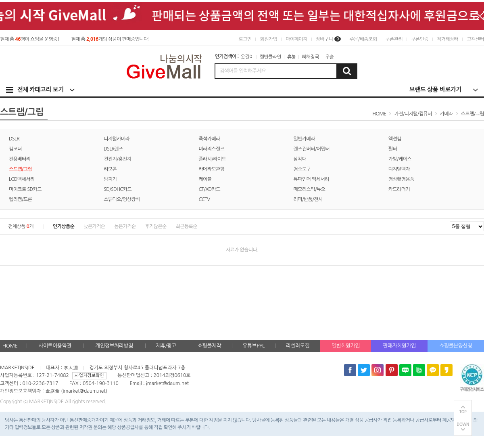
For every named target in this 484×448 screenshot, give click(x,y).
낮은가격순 (94, 226)
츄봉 (291, 57)
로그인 (245, 39)
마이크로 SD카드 (25, 189)
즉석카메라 (209, 139)
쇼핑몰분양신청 (456, 346)
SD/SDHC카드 (118, 189)
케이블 (205, 179)
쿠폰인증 (420, 39)
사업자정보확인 (89, 376)
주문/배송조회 (363, 39)
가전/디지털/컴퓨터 (413, 114)
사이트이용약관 (55, 346)
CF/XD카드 (209, 189)
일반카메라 (304, 139)
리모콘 (110, 169)
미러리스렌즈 (211, 149)
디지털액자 (399, 169)
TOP (463, 412)
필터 (393, 149)
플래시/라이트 (212, 159)
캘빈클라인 (270, 57)
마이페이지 (296, 39)
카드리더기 (399, 189)
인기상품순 (64, 226)
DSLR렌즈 (113, 149)
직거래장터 (447, 39)
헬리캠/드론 (20, 199)
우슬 (329, 57)
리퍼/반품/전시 (308, 199)
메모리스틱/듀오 (310, 189)
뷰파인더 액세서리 (311, 179)
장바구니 (329, 39)
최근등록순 (187, 226)
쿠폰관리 (394, 39)
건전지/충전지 (117, 159)
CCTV (204, 199)
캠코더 (15, 149)
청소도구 (302, 169)
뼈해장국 (310, 57)
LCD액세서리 (22, 179)
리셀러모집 (298, 346)
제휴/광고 (166, 346)
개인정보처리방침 (114, 346)
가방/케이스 (400, 159)
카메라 (446, 114)
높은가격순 (125, 226)
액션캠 (395, 139)
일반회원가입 (346, 346)
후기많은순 (155, 226)
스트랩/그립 (473, 114)
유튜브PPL (253, 346)
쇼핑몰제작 (209, 346)
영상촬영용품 (401, 179)
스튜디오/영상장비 (122, 199)
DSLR (14, 139)
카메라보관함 (211, 169)
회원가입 (268, 39)
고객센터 (475, 39)
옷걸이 (247, 57)
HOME (10, 346)
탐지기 (110, 179)
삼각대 (300, 159)
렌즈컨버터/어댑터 (312, 149)
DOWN (463, 424)
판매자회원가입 (399, 346)
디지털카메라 (117, 139)
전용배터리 (20, 159)
